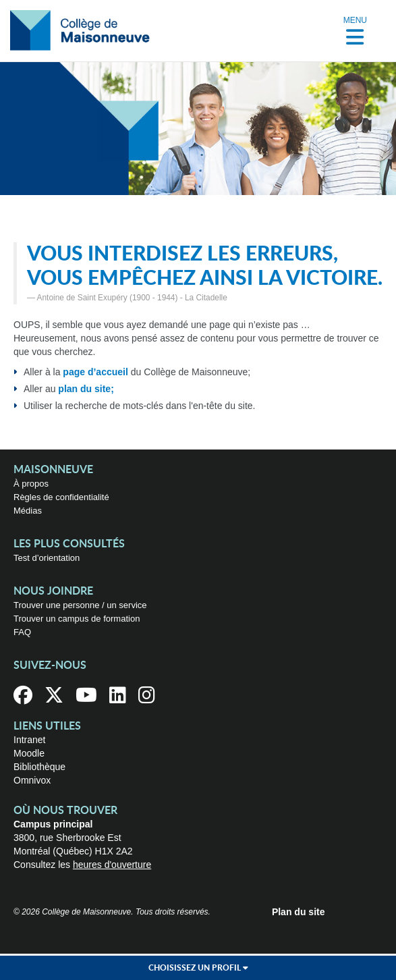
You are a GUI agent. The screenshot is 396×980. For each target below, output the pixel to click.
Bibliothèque (39, 767)
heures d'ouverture (112, 865)
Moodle (29, 753)
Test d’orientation (47, 558)
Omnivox (32, 780)
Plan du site (299, 912)
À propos (31, 484)
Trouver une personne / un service (80, 605)
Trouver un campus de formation (77, 619)
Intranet (29, 740)
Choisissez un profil (198, 968)
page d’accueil (95, 372)
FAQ (22, 632)
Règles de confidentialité (61, 497)
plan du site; (86, 389)
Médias (28, 511)
